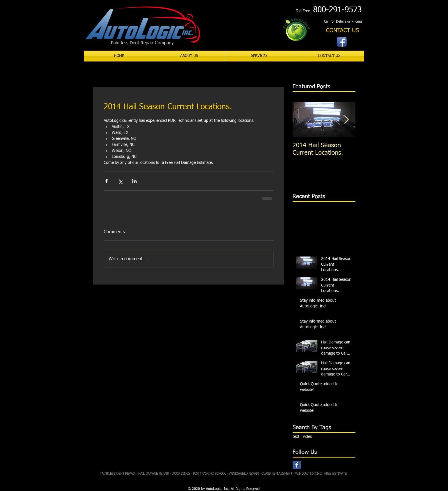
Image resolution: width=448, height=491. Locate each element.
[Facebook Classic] (297, 465)
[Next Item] (346, 120)
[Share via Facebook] (106, 181)
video (308, 437)
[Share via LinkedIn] (134, 181)
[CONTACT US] (342, 31)
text (296, 437)
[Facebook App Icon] (342, 42)
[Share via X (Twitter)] (120, 181)
